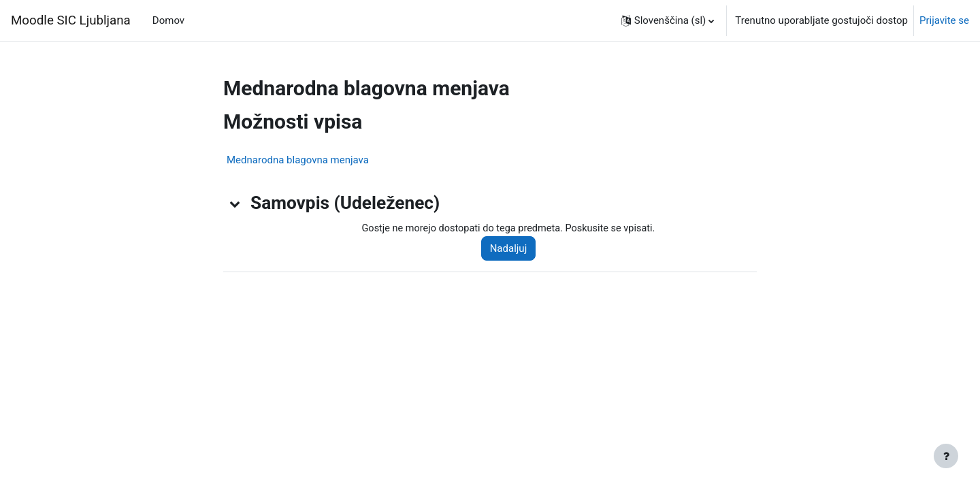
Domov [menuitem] (168, 20)
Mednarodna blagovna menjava (298, 160)
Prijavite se (944, 20)
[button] (668, 20)
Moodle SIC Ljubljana (71, 20)
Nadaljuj (513, 249)
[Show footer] (946, 456)
